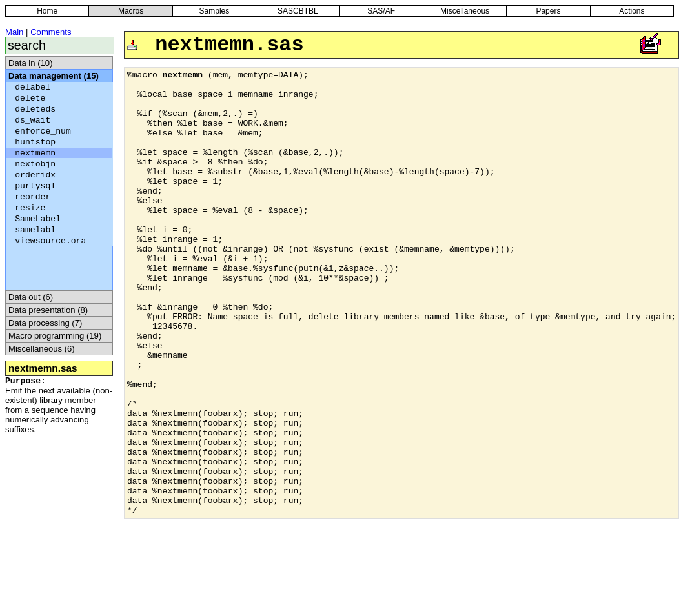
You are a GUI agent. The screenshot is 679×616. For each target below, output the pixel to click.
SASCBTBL (298, 11)
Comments (51, 32)
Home (47, 11)
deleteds (35, 109)
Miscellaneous (465, 11)
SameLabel (38, 219)
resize (30, 208)
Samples (215, 11)
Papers (548, 11)
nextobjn (35, 164)
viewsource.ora (50, 241)
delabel (33, 87)
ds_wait (33, 120)
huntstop (35, 142)
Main (14, 32)
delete (30, 98)
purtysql (35, 186)
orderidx (35, 175)
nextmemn (35, 153)
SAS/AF (381, 11)
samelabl (35, 230)
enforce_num (43, 131)
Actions (632, 11)
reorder (33, 197)
